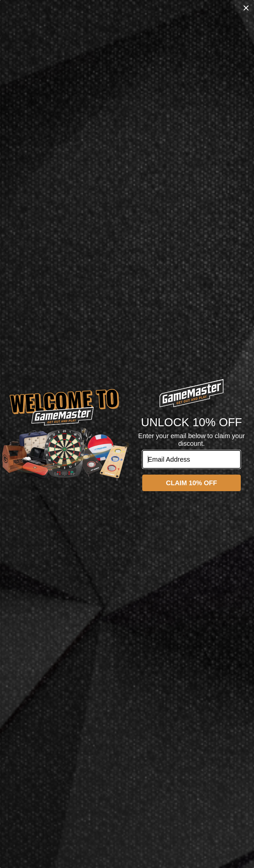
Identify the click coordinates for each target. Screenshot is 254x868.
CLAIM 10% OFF (191, 483)
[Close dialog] (246, 8)
